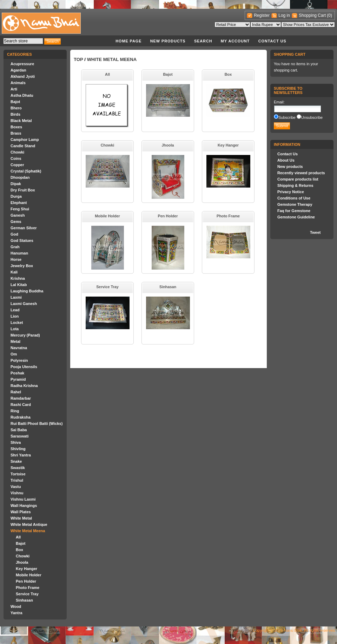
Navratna (19, 348)
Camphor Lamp (25, 140)
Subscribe (287, 117)
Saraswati (19, 436)
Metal (15, 341)
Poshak (17, 373)
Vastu (16, 487)
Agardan (18, 70)
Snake (16, 461)
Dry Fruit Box (23, 190)
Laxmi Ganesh (24, 304)
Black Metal (21, 121)
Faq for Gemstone (294, 211)
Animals (18, 83)
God (14, 234)
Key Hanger (27, 569)
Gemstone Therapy (295, 204)
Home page (128, 41)
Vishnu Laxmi (23, 499)
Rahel (16, 392)
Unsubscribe (312, 117)
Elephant (19, 203)
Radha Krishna (24, 386)
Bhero (16, 108)
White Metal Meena (28, 531)
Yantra (16, 613)
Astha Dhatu (22, 95)
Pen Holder (26, 581)
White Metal (21, 518)
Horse (16, 259)
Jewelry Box (22, 266)
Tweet (315, 232)
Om (14, 354)
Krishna (18, 278)
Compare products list (298, 179)
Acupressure (22, 64)
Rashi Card (21, 405)
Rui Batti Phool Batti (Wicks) (37, 423)
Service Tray (27, 594)
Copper (17, 165)
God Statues (22, 240)
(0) (329, 15)
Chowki (17, 152)
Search (203, 41)
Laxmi (16, 297)
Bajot (15, 102)
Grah (15, 247)
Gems (16, 222)
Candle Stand (23, 146)
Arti (14, 89)
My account (235, 41)
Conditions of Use (294, 198)
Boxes (16, 127)
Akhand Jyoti (23, 76)
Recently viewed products (301, 173)
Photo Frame (28, 588)
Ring (15, 411)
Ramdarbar (21, 398)
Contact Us (272, 41)
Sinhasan (24, 600)
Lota (15, 329)
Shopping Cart (313, 15)
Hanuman (19, 253)
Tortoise (18, 474)
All (18, 537)
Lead (15, 310)
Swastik (18, 468)
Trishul (17, 480)
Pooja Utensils (24, 367)
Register (262, 15)
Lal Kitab (19, 285)
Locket (17, 323)
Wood (16, 606)
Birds (15, 114)
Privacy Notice (291, 192)
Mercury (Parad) (25, 335)
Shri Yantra (21, 455)
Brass (16, 133)
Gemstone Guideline (296, 217)
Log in (284, 15)
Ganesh (18, 215)
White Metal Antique (29, 524)
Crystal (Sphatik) (26, 171)
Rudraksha (21, 417)
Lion (15, 316)
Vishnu (17, 493)
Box (19, 550)
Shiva (16, 442)
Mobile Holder (29, 575)
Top (78, 59)
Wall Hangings (24, 506)
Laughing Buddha (27, 291)
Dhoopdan (20, 177)
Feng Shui (20, 209)
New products (168, 41)
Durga (16, 196)
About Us (286, 160)
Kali (14, 272)
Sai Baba (19, 430)
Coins (16, 158)
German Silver (24, 228)
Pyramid (18, 379)
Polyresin (19, 360)
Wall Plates (21, 512)
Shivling (18, 449)
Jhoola (22, 562)
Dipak (16, 184)
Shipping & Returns (295, 185)
